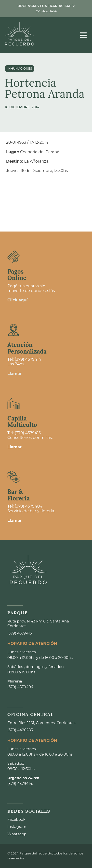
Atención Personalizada (27, 348)
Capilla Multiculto (22, 422)
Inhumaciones (20, 69)
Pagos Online (17, 275)
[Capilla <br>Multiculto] (13, 403)
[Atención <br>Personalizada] (13, 330)
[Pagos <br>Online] (13, 257)
